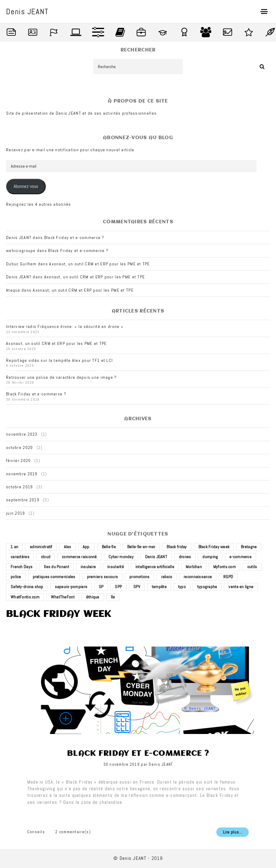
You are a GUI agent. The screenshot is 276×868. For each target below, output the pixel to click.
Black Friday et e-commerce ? (74, 237)
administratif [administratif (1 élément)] (41, 547)
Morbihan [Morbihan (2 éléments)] (194, 567)
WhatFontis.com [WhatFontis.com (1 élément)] (25, 597)
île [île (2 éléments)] (113, 597)
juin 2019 (16, 513)
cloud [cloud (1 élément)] (46, 557)
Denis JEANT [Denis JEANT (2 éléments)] (156, 557)
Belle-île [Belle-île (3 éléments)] (109, 547)
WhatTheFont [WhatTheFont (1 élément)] (63, 597)
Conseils (36, 832)
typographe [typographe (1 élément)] (207, 587)
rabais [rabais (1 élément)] (167, 577)
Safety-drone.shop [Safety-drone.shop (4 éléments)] (27, 587)
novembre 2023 (22, 434)
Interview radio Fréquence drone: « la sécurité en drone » (65, 326)
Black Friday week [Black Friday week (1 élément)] (214, 547)
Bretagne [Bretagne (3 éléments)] (249, 547)
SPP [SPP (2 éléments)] (118, 587)
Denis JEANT (161, 764)
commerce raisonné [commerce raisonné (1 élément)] (79, 557)
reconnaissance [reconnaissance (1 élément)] (198, 577)
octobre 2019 (19, 487)
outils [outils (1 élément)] (252, 567)
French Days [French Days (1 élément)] (22, 567)
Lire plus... (233, 832)
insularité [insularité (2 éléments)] (116, 567)
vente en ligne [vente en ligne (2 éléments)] (241, 587)
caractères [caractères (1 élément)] (20, 557)
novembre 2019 (22, 474)
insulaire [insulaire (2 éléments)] (88, 567)
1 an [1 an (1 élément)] (14, 547)
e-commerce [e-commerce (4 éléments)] (240, 557)
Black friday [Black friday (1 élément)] (177, 547)
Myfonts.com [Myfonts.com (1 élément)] (224, 567)
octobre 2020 (19, 447)
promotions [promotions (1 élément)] (140, 577)
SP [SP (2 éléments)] (101, 587)
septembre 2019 (23, 500)
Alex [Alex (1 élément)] (68, 547)
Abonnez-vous (26, 186)
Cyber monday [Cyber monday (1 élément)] (121, 557)
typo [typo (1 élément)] (182, 587)
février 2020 (18, 460)
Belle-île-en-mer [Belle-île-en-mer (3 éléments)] (141, 547)
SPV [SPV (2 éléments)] (137, 587)
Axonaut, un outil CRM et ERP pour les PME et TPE (99, 264)
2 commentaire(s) (73, 832)
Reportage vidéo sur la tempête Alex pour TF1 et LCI (59, 360)
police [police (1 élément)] (16, 577)
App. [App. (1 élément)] (86, 547)
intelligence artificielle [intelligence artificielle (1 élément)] (155, 567)
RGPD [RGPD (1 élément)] (228, 577)
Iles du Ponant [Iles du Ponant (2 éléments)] (57, 567)
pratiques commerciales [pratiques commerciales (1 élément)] (54, 577)
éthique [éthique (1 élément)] (93, 597)
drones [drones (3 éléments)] (185, 557)
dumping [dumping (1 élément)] (210, 557)
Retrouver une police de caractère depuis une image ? (62, 377)
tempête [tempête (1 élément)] (159, 587)
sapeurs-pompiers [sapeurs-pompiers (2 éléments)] (71, 587)
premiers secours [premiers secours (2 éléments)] (102, 577)
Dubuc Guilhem (21, 264)
